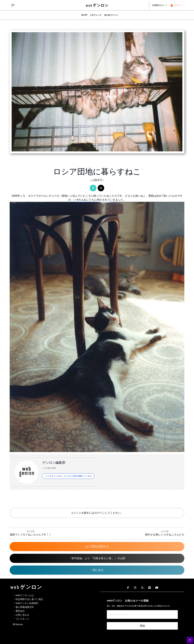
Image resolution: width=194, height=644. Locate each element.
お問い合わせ (22, 615)
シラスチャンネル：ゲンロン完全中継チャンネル (68, 476)
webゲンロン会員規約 (27, 603)
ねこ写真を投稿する (97, 546)
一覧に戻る (97, 570)
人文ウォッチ (96, 15)
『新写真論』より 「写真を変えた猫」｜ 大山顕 (97, 558)
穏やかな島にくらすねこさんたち (165, 535)
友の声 (84, 15)
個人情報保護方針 (25, 607)
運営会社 (20, 611)
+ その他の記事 (49, 468)
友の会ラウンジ (111, 15)
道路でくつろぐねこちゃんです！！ (31, 535)
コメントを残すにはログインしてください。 (97, 513)
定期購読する (159, 5)
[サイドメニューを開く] (13, 5)
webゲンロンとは (25, 595)
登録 (142, 626)
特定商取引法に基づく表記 (29, 599)
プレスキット (22, 619)
